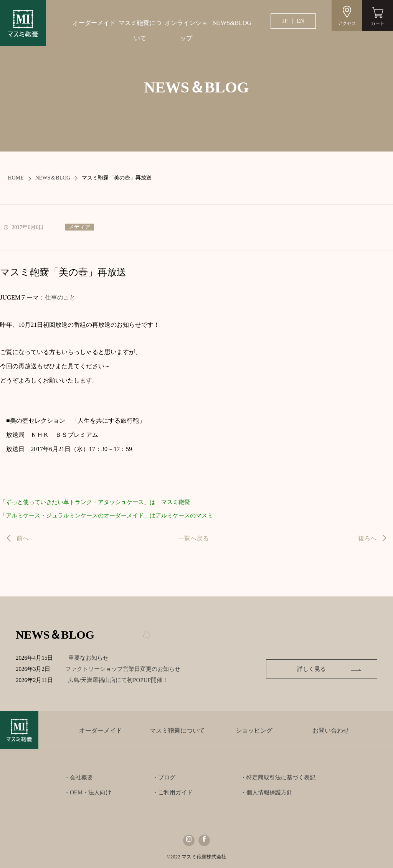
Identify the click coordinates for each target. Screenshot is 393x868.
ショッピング (254, 730)
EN (300, 21)
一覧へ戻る (193, 538)
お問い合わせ (331, 730)
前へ (23, 538)
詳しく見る (327, 669)
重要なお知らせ (89, 658)
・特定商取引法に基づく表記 (278, 777)
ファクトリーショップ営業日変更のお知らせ (124, 669)
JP (285, 21)
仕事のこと (60, 297)
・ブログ (164, 777)
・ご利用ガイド (173, 792)
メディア (79, 227)
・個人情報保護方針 (267, 792)
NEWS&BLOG (232, 23)
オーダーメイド (94, 23)
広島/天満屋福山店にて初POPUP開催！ (125, 680)
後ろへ (367, 538)
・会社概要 (78, 777)
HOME (16, 178)
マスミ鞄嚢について (140, 30)
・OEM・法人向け (88, 792)
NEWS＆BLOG (53, 178)
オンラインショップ (186, 30)
